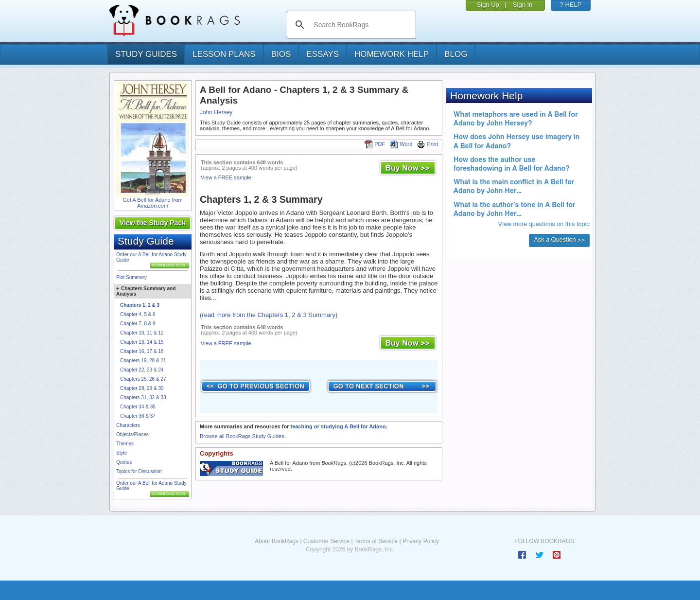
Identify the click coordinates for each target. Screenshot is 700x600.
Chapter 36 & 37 (138, 416)
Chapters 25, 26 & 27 (143, 379)
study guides (146, 54)
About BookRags (277, 541)
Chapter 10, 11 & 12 (142, 333)
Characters (128, 425)
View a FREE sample (226, 177)
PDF (375, 144)
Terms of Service (376, 541)
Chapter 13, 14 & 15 (142, 342)
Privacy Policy (421, 541)
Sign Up (488, 5)
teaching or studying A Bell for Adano (338, 426)
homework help (392, 54)
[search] (361, 25)
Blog (456, 54)
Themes (125, 444)
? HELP (571, 5)
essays (323, 54)
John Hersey (216, 112)
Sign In (523, 5)
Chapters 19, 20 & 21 (143, 361)
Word (401, 144)
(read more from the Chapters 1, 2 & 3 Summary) (269, 315)
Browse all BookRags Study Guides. (243, 436)
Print (428, 144)
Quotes (124, 462)
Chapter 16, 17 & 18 (142, 351)
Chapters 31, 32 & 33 (143, 397)
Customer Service (326, 541)
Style (122, 453)
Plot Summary (131, 277)
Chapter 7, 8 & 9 (138, 324)
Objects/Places (132, 434)
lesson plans (224, 54)
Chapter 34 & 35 (138, 407)
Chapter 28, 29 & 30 (142, 388)
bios (281, 54)
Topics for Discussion (139, 471)
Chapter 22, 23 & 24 (142, 370)
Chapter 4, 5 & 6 (138, 314)
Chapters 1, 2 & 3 (140, 305)
